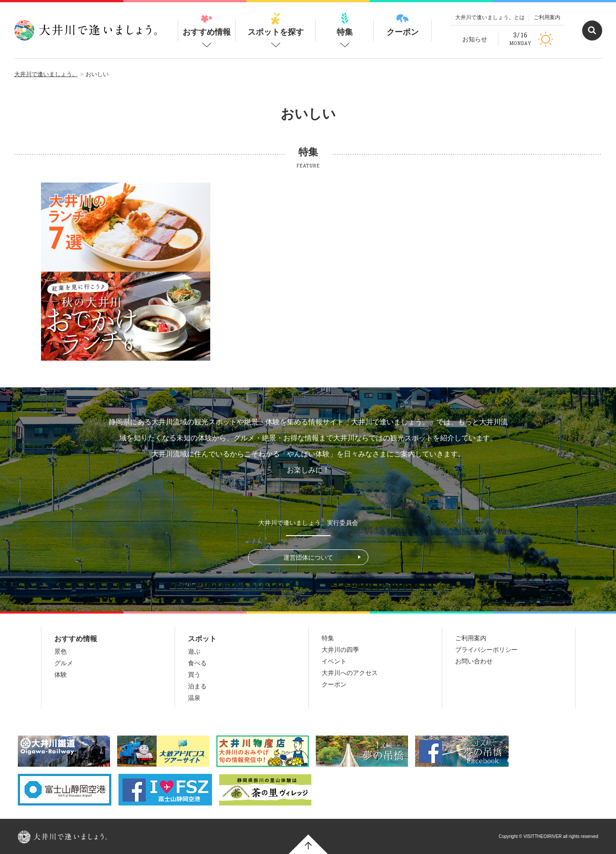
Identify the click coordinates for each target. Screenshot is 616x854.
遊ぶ (194, 651)
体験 (61, 675)
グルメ (64, 663)
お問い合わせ (474, 661)
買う (194, 675)
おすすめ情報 (207, 24)
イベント (334, 661)
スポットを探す (276, 24)
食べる (197, 663)
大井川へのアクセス (350, 673)
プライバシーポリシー (486, 650)
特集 (345, 24)
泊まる (197, 686)
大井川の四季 (340, 650)
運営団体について (308, 557)
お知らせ (475, 39)
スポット (202, 639)
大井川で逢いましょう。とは (490, 17)
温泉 (194, 698)
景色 (61, 651)
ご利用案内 (547, 17)
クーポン (403, 24)
